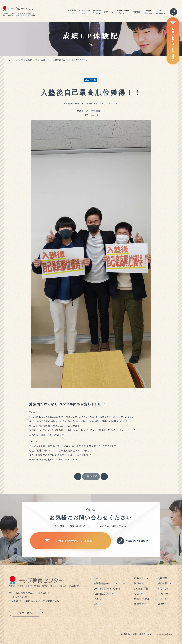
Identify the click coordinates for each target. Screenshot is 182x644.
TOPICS (98, 599)
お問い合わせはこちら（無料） (173, 42)
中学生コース (98, 111)
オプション (109, 12)
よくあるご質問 (142, 588)
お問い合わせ (165, 588)
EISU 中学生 (41, 60)
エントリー (163, 593)
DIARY (97, 604)
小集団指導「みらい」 (85, 12)
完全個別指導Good (104, 593)
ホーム (12, 60)
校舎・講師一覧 (149, 12)
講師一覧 (139, 583)
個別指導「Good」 (97, 12)
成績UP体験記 (25, 60)
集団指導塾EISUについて (107, 583)
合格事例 (139, 593)
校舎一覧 (139, 578)
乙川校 (95, 115)
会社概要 (162, 578)
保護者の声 (140, 604)
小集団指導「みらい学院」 (107, 588)
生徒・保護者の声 (161, 12)
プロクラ (162, 599)
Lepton (162, 604)
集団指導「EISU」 (72, 12)
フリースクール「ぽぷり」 (123, 12)
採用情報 (137, 12)
